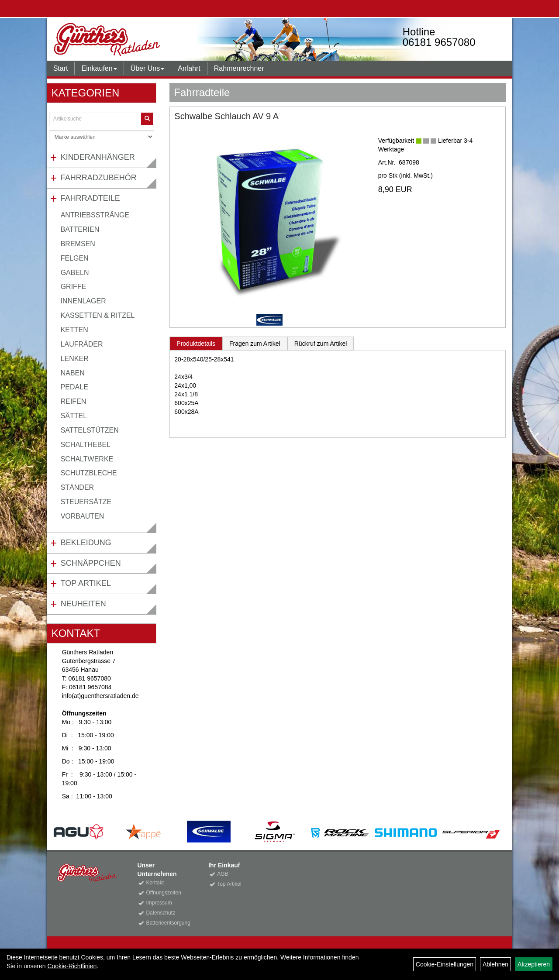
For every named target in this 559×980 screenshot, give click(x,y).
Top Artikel (86, 583)
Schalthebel (86, 445)
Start (61, 68)
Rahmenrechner (239, 68)
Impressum (159, 903)
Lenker (75, 359)
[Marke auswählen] (102, 137)
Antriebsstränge (95, 215)
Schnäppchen (91, 563)
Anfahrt (189, 68)
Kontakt (155, 883)
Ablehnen (495, 964)
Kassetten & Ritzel (98, 315)
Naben (73, 373)
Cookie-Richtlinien (72, 966)
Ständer (77, 487)
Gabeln (75, 273)
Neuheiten (83, 604)
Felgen (75, 258)
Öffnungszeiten (164, 893)
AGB (223, 874)
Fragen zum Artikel (255, 344)
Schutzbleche (89, 473)
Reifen (74, 401)
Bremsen (78, 244)
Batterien (80, 229)
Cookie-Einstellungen (445, 964)
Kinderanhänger (98, 157)
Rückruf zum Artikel (321, 344)
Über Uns (148, 68)
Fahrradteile (90, 198)
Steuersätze (86, 502)
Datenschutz (160, 913)
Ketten (74, 330)
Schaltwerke (87, 459)
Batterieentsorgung (167, 923)
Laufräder (82, 344)
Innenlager (83, 301)
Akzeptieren (534, 964)
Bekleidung (86, 543)
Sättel (74, 416)
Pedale (74, 387)
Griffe (74, 287)
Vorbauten (83, 516)
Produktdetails (196, 344)
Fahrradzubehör (99, 178)
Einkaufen (99, 68)
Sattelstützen (90, 430)
